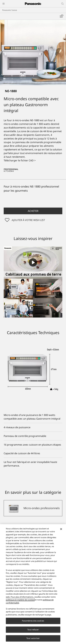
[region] (33, 584)
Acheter (33, 211)
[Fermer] (61, 529)
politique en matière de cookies (20, 600)
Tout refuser (33, 630)
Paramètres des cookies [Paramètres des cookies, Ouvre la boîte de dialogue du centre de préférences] (33, 621)
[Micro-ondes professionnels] (33, 508)
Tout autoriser (33, 638)
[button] (33, 211)
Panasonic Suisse (10, 10)
